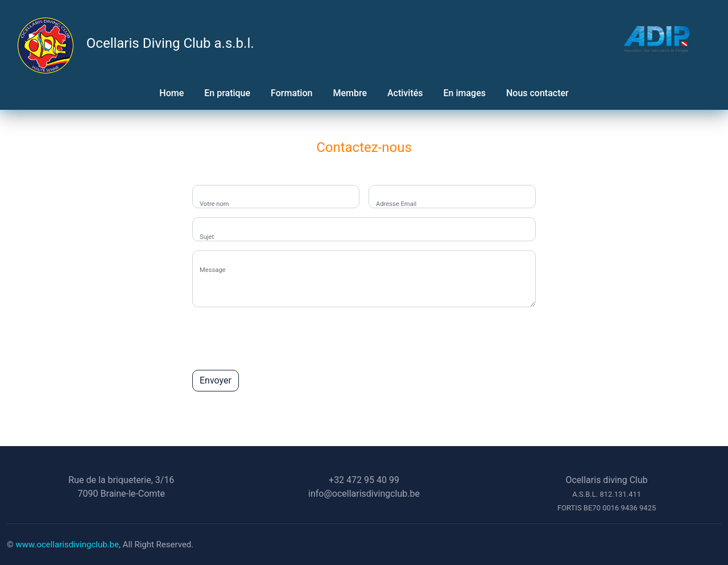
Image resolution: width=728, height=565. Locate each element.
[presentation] (279, 339)
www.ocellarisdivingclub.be (67, 545)
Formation (291, 93)
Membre (350, 93)
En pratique (227, 93)
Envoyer (216, 380)
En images (465, 93)
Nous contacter (537, 93)
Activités (405, 93)
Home (171, 93)
